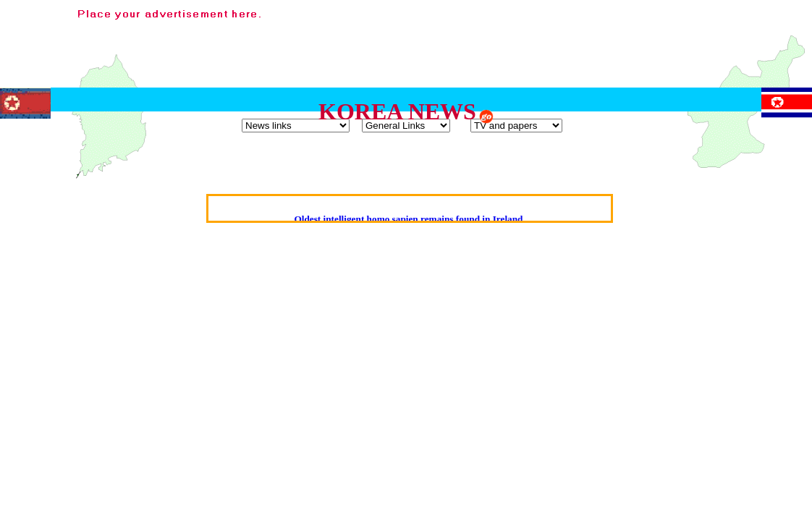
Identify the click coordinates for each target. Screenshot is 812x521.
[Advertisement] (543, 38)
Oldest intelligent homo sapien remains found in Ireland (408, 219)
